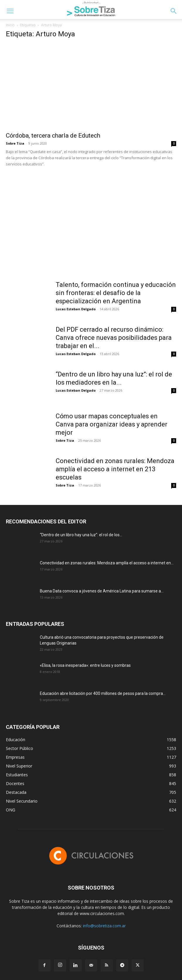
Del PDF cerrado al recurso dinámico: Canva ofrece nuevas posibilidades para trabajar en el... (114, 338)
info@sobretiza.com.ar (104, 926)
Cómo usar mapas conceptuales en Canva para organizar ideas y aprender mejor (112, 424)
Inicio (10, 25)
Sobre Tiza (15, 143)
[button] (10, 11)
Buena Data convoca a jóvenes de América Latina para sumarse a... (102, 591)
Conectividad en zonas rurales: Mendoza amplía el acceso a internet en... (107, 563)
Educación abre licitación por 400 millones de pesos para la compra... (103, 693)
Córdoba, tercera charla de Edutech (53, 136)
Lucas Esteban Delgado (76, 309)
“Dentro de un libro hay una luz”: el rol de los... (81, 535)
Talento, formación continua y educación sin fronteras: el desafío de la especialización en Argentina (116, 293)
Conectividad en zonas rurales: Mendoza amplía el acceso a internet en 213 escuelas (115, 469)
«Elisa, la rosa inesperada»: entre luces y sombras (85, 665)
